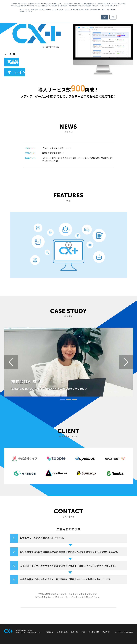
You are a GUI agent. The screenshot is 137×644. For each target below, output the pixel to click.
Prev (11, 362)
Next (126, 362)
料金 (83, 632)
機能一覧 (74, 632)
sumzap (124, 632)
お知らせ (50, 632)
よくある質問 (94, 632)
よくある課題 (62, 632)
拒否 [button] (113, 17)
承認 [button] (104, 17)
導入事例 (106, 632)
